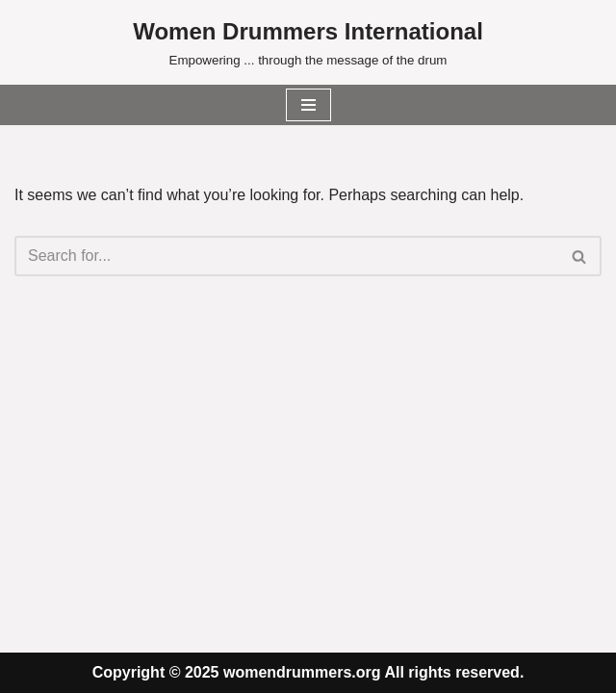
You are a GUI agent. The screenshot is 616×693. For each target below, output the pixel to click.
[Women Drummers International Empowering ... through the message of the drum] (308, 42)
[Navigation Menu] (308, 105)
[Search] (286, 256)
